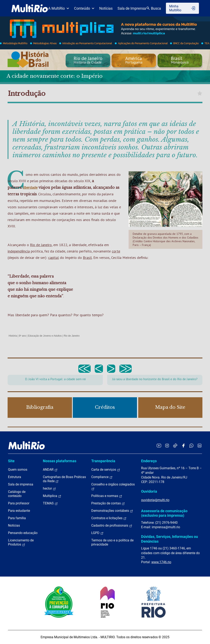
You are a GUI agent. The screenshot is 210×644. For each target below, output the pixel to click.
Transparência (103, 461)
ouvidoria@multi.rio (155, 500)
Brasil (87, 258)
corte (116, 251)
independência (19, 251)
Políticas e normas (107, 496)
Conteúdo (84, 8)
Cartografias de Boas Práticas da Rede (64, 479)
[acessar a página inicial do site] (30, 8)
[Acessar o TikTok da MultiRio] (175, 445)
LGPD (97, 533)
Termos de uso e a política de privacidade (112, 542)
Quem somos (18, 470)
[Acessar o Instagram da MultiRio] (167, 445)
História (13, 336)
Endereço (149, 461)
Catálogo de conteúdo (17, 494)
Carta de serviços (106, 470)
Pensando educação (23, 533)
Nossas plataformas (60, 461)
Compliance (102, 477)
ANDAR (50, 470)
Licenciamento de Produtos (21, 542)
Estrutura (15, 477)
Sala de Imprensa (132, 8)
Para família (17, 518)
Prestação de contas (108, 503)
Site (11, 461)
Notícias (106, 8)
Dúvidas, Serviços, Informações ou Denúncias (169, 539)
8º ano (22, 336)
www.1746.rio (161, 562)
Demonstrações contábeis (112, 511)
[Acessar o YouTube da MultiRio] (159, 445)
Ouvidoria (149, 491)
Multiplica (52, 496)
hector (49, 489)
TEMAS (50, 503)
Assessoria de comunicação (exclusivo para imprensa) (164, 513)
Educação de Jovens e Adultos (45, 336)
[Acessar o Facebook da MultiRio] (183, 445)
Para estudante (19, 511)
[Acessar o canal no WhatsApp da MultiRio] (191, 445)
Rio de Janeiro (41, 245)
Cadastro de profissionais (112, 526)
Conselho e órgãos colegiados (113, 486)
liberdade (30, 187)
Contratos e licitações (109, 518)
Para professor (19, 503)
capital (54, 258)
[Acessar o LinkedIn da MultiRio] (200, 445)
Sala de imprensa (21, 484)
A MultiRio (59, 8)
